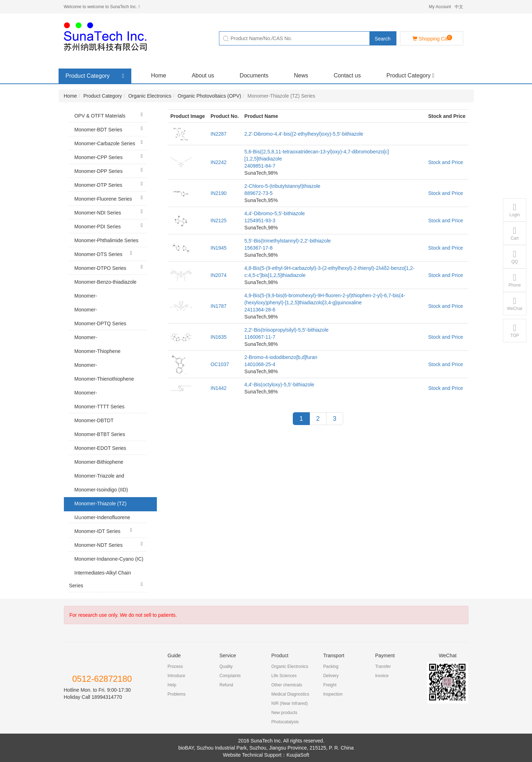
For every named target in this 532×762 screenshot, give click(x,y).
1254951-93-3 (260, 221)
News (301, 75)
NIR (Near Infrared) (289, 703)
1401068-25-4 (260, 364)
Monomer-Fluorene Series (111, 198)
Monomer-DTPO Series (111, 267)
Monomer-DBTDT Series (108, 428)
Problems (177, 694)
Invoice (382, 676)
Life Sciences (284, 676)
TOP (515, 331)
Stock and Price (445, 162)
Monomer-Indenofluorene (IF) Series (108, 524)
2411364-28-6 (260, 310)
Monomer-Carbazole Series (111, 142)
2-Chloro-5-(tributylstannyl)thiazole (283, 186)
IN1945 (218, 248)
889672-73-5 (259, 193)
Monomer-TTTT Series (105, 409)
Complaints (230, 676)
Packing (331, 666)
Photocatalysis (285, 722)
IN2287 (218, 134)
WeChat (514, 304)
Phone (515, 280)
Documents (254, 75)
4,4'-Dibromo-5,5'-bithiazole (275, 213)
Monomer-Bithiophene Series (108, 469)
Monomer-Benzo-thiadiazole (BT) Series (108, 289)
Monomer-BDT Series (111, 129)
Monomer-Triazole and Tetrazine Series (108, 483)
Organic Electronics (150, 96)
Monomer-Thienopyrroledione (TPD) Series (108, 373)
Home (159, 75)
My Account (440, 7)
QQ (515, 257)
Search (383, 39)
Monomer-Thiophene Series (102, 358)
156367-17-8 (259, 248)
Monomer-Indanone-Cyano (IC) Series (108, 566)
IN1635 (218, 337)
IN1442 (218, 388)
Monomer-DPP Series (111, 170)
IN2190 (218, 193)
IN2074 (218, 275)
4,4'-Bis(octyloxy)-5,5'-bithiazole (279, 385)
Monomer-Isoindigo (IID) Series (108, 497)
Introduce (176, 676)
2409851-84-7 (260, 166)
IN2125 (218, 221)
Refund (226, 685)
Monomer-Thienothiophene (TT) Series (102, 386)
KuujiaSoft (298, 755)
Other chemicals (287, 685)
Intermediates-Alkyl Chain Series (108, 580)
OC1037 (220, 364)
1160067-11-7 (260, 337)
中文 (459, 7)
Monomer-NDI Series (111, 212)
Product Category (410, 75)
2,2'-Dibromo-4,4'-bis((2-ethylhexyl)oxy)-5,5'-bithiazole (304, 134)
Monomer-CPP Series (111, 156)
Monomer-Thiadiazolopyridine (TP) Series (108, 304)
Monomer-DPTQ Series (105, 325)
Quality (226, 666)
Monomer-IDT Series (105, 530)
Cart (515, 233)
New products (284, 713)
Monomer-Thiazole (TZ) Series (108, 511)
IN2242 (218, 162)
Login (514, 210)
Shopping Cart (432, 38)
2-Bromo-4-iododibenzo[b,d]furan (281, 357)
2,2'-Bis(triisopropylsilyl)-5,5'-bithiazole (287, 330)
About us (203, 75)
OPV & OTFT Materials (111, 115)
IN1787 (218, 306)
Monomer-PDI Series (111, 225)
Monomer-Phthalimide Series (111, 242)
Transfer (383, 666)
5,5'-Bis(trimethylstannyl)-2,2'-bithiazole (288, 241)
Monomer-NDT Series (111, 544)
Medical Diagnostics (290, 694)
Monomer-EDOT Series (111, 450)
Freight (330, 685)
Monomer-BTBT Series (111, 436)
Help (172, 685)
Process (175, 666)
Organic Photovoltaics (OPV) (210, 96)
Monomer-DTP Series (111, 184)
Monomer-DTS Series (105, 253)
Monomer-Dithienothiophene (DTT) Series (108, 401)
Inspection (333, 694)
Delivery (331, 676)
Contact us (347, 75)
